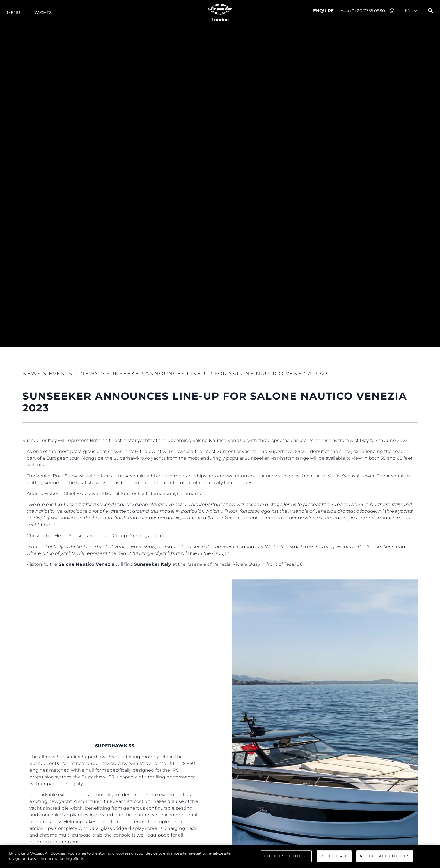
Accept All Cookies (385, 856)
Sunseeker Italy (153, 564)
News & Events (47, 374)
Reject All (334, 856)
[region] (220, 856)
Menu (13, 12)
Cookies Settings (286, 856)
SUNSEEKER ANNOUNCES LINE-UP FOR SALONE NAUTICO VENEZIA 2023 (217, 374)
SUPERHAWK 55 (115, 746)
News (90, 374)
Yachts (43, 12)
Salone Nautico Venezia (87, 564)
